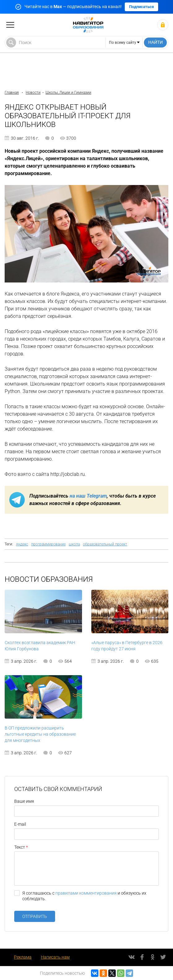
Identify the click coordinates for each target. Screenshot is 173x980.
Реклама (23, 957)
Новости (33, 93)
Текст (20, 847)
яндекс (22, 544)
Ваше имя (24, 801)
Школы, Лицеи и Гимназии (68, 93)
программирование (48, 544)
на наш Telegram (88, 496)
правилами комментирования (86, 893)
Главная (12, 93)
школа (74, 544)
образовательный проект (105, 544)
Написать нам (55, 957)
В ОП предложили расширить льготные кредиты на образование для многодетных (40, 734)
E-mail (20, 824)
